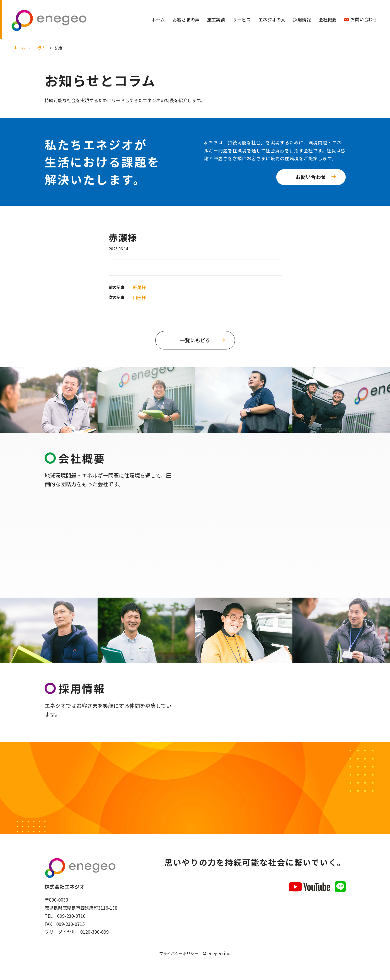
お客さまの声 (186, 20)
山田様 (139, 297)
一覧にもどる (195, 340)
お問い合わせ (364, 19)
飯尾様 (139, 287)
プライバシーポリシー (179, 953)
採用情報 (302, 20)
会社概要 (328, 20)
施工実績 (216, 20)
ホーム (158, 20)
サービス (242, 20)
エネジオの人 (272, 20)
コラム (40, 48)
